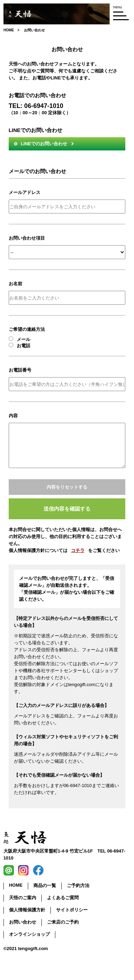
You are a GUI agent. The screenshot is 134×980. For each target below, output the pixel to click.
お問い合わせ (23, 922)
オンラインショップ (29, 934)
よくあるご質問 (63, 898)
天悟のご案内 (23, 898)
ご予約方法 (78, 885)
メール (19, 339)
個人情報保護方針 (27, 910)
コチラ (78, 550)
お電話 (19, 345)
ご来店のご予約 (63, 922)
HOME (16, 885)
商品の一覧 (45, 885)
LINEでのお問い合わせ (41, 144)
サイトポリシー (72, 910)
